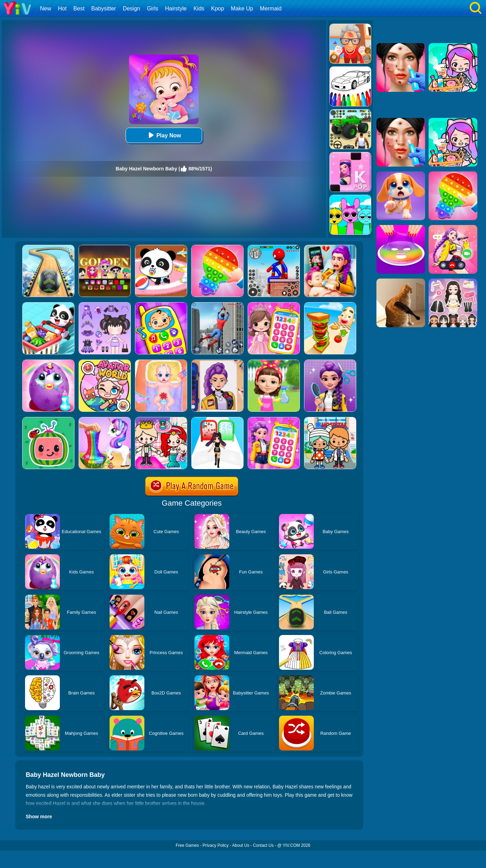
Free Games (187, 845)
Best (79, 9)
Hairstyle (176, 9)
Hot (62, 9)
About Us (241, 845)
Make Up (242, 9)
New (46, 9)
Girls (153, 9)
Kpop (218, 9)
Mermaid (271, 9)
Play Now (164, 135)
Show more (39, 817)
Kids (199, 9)
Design (132, 9)
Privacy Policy (216, 845)
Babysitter (103, 9)
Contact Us (263, 845)
